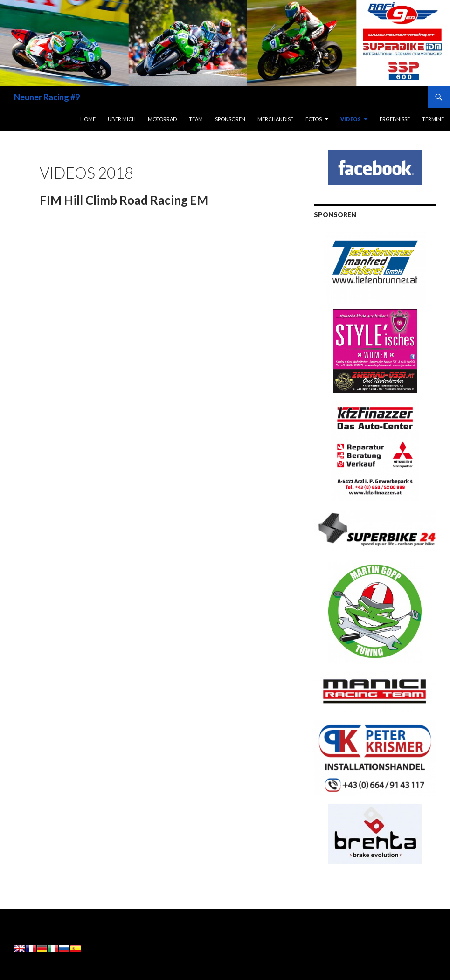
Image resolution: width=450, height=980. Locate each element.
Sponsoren (230, 119)
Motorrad (162, 119)
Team (196, 119)
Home (88, 119)
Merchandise (275, 119)
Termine (433, 119)
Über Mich (122, 119)
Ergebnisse (395, 119)
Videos (351, 119)
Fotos (314, 119)
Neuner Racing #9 (47, 97)
